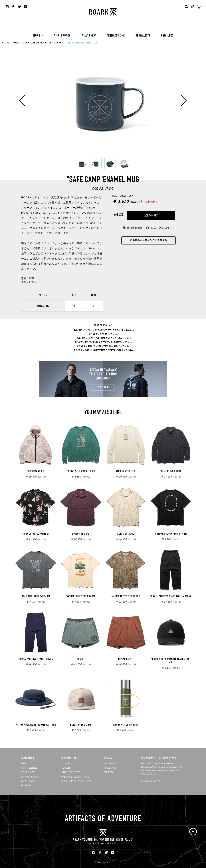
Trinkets (58, 43)
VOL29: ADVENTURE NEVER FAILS (32, 43)
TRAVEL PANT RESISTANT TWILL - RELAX (171, 597)
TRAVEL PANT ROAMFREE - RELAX (36, 659)
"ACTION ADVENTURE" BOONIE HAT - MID (36, 725)
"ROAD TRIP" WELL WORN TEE (36, 597)
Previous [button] (22, 101)
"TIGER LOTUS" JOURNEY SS (36, 534)
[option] (103, 101)
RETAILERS (167, 36)
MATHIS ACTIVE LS (126, 472)
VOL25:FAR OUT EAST (100, 338)
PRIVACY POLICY (70, 772)
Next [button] (184, 101)
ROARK (6, 43)
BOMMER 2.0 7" (126, 659)
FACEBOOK (110, 768)
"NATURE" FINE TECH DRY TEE (81, 597)
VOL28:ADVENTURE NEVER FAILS (104, 350)
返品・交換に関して (163, 228)
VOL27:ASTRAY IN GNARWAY (104, 346)
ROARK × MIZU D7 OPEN (126, 725)
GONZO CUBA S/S (81, 534)
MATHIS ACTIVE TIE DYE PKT (126, 597)
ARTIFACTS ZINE (116, 36)
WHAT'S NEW (89, 36)
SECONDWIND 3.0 (36, 472)
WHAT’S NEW (28, 772)
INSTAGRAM (110, 763)
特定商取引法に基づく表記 (75, 777)
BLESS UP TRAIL (126, 534)
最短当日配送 (135, 228)
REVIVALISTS (143, 36)
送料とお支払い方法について (76, 781)
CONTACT (67, 768)
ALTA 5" (81, 659)
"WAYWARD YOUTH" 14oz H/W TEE (171, 534)
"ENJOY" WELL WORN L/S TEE (81, 472)
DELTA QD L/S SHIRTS (171, 472)
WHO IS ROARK (62, 36)
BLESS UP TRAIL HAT (81, 725)
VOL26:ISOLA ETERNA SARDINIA (104, 342)
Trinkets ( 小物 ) (123, 338)
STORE (36, 36)
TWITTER (109, 772)
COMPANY (67, 763)
